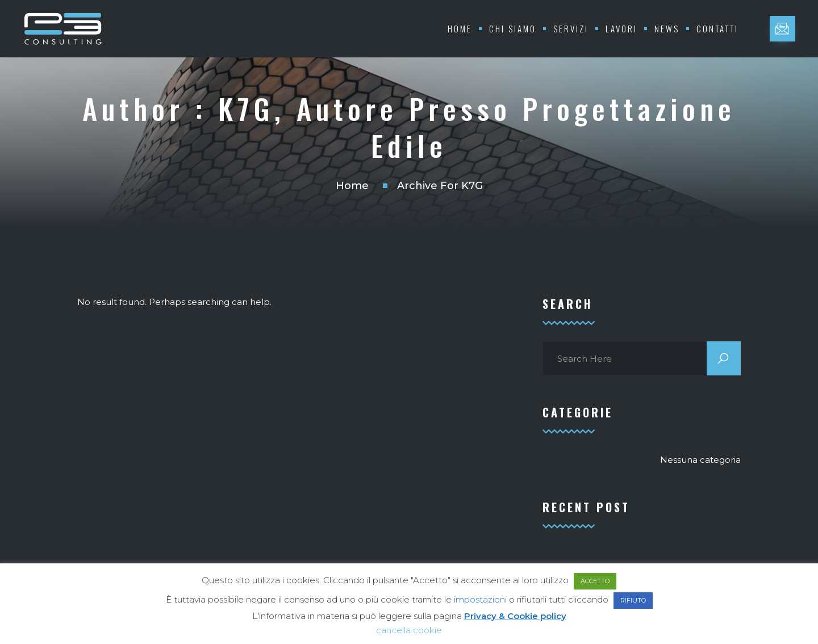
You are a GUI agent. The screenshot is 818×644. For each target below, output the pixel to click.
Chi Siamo (513, 28)
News (667, 28)
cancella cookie (409, 630)
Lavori (621, 28)
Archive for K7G (440, 186)
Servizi (571, 28)
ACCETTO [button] (595, 581)
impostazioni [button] (480, 599)
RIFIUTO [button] (633, 600)
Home (460, 28)
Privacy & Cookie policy (515, 616)
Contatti (717, 28)
